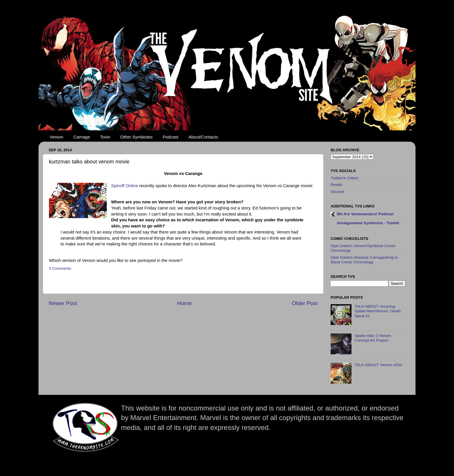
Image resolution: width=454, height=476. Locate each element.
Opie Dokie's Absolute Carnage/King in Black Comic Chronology (364, 260)
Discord (337, 192)
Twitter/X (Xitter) (345, 178)
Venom (57, 137)
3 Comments (60, 268)
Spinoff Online (125, 186)
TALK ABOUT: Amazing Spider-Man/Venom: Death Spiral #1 (377, 311)
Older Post (305, 303)
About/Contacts (203, 137)
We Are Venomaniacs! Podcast (365, 214)
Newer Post (63, 303)
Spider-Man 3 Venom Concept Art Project (373, 338)
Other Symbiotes (136, 137)
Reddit (336, 185)
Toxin (105, 137)
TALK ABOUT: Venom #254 (378, 365)
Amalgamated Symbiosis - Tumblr (368, 223)
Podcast (171, 137)
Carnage (82, 137)
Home (184, 303)
